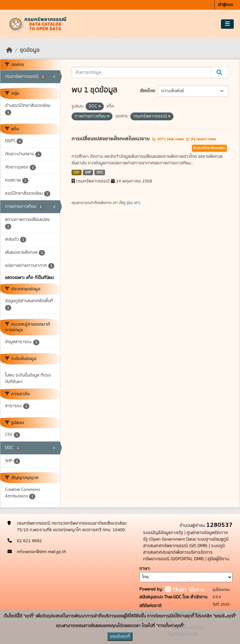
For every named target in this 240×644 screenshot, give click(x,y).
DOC (100, 172)
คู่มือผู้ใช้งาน (218, 559)
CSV (76, 172)
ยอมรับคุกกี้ (120, 637)
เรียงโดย (147, 91)
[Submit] (220, 72)
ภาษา (144, 569)
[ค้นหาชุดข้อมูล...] (142, 72)
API (115, 203)
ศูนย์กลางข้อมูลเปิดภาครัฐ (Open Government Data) (186, 536)
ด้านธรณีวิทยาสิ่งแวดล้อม (209, 148)
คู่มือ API (133, 203)
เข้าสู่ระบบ (225, 5)
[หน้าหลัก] (9, 50)
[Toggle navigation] (227, 24)
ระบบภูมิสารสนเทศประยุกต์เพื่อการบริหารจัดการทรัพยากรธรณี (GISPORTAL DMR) (184, 552)
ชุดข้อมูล (30, 50)
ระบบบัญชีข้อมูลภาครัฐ (163, 533)
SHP (88, 172)
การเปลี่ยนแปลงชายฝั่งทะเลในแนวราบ (111, 139)
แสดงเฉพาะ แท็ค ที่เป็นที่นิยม (29, 278)
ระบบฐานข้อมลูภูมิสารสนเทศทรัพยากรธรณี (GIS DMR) (186, 543)
